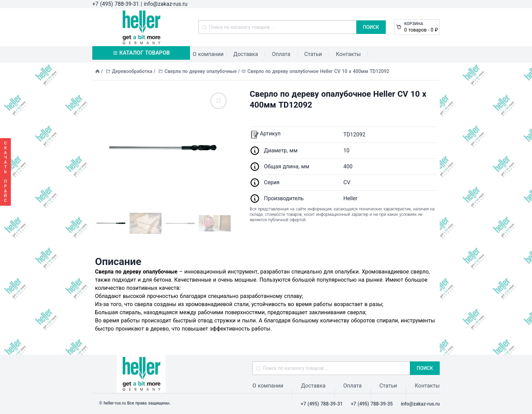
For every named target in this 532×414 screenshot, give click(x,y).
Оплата (281, 54)
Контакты (348, 54)
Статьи (313, 54)
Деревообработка (132, 71)
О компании (208, 54)
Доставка (246, 54)
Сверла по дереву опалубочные (201, 71)
